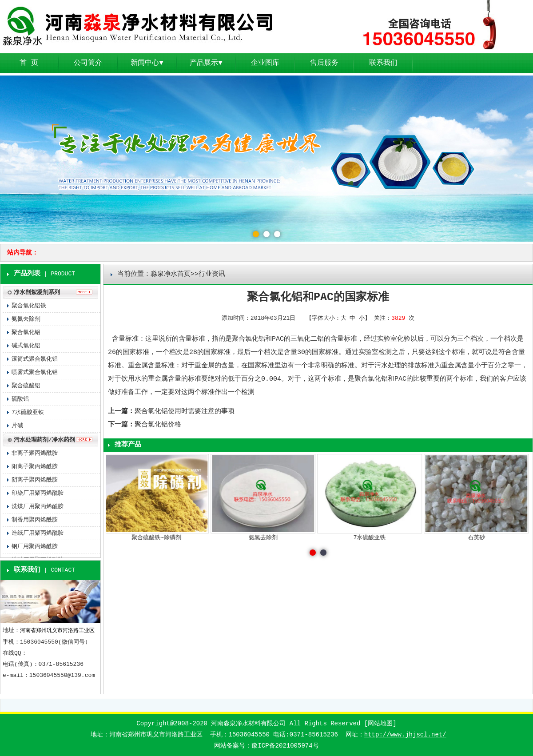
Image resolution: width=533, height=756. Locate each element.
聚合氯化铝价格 (158, 425)
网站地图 (380, 724)
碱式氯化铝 (26, 346)
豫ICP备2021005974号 (285, 746)
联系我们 (383, 63)
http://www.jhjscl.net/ (405, 735)
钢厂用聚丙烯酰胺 (35, 547)
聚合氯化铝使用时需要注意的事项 (185, 412)
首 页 (29, 63)
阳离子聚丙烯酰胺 (35, 467)
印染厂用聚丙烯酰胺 (38, 493)
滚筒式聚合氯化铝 (35, 359)
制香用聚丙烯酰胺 (35, 520)
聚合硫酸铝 (26, 386)
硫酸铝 (20, 399)
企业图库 (265, 63)
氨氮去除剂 (26, 319)
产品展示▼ (206, 63)
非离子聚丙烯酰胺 (35, 453)
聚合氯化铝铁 (29, 306)
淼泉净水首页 (171, 274)
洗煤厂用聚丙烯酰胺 (38, 507)
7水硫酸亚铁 (28, 412)
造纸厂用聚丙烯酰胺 (38, 533)
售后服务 (324, 63)
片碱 (17, 426)
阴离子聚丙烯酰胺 (35, 480)
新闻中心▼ (147, 63)
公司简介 (88, 63)
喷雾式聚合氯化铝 (35, 372)
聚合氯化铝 (26, 332)
